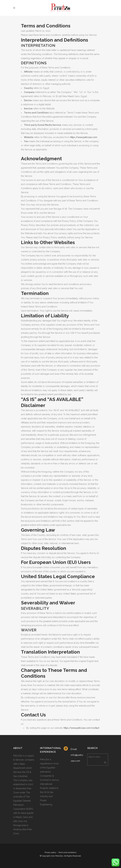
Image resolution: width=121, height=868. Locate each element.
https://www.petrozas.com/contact (81, 728)
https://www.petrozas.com (84, 137)
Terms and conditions (67, 852)
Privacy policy (50, 852)
